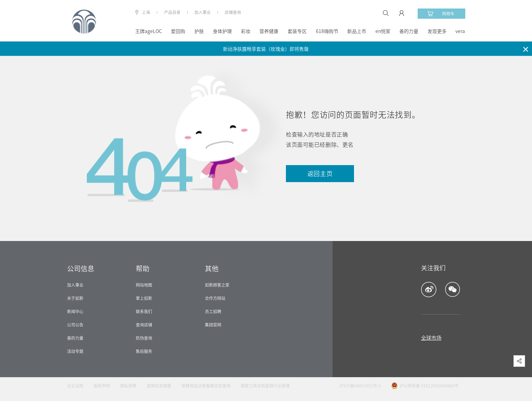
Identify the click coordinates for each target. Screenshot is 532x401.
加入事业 (203, 12)
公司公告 (75, 325)
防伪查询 (144, 338)
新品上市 (357, 31)
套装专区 (297, 31)
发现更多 (437, 31)
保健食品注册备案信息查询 (206, 386)
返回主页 (320, 174)
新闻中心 (75, 311)
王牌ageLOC (149, 31)
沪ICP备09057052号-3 (360, 386)
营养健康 (269, 31)
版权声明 (102, 386)
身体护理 (222, 31)
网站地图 (144, 285)
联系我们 (144, 311)
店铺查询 (233, 12)
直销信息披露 (159, 386)
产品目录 (172, 12)
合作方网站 (215, 298)
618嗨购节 (327, 31)
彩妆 (246, 31)
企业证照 (75, 386)
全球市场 (431, 338)
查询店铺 (144, 325)
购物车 (441, 14)
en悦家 (383, 31)
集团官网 (213, 325)
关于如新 (75, 298)
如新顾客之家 (217, 285)
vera (460, 31)
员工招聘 (213, 311)
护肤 (199, 31)
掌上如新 (144, 298)
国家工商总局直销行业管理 (265, 386)
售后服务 (144, 351)
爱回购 (178, 31)
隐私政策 (128, 386)
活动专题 (75, 351)
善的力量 (409, 31)
